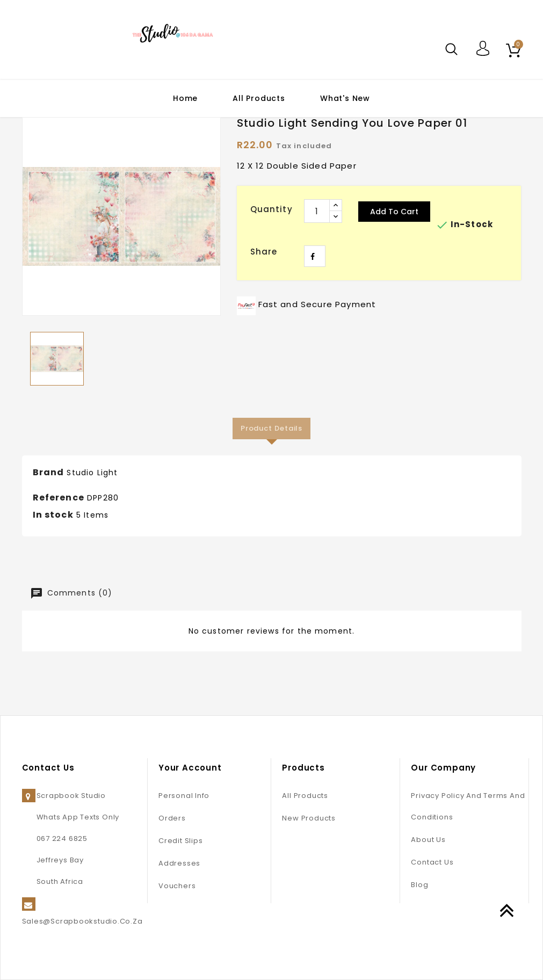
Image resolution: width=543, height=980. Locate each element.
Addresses (179, 863)
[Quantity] (317, 211)
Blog (419, 885)
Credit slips (180, 841)
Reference (59, 498)
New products (309, 818)
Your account (190, 768)
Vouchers (177, 886)
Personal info (184, 796)
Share (315, 256)
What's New (345, 98)
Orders (172, 818)
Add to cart (394, 212)
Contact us (432, 862)
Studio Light (92, 473)
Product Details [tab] (272, 428)
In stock (53, 515)
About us (428, 840)
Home (185, 98)
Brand (49, 472)
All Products (259, 98)
